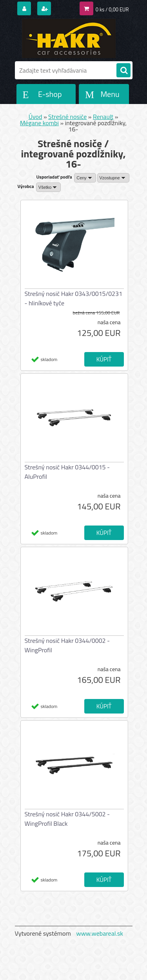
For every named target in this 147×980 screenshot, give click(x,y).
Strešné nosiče (67, 117)
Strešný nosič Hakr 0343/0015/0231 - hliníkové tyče (74, 298)
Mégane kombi (39, 123)
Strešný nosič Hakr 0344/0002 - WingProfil (67, 645)
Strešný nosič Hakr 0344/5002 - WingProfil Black (67, 819)
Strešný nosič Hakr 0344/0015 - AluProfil (67, 472)
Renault (103, 117)
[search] (123, 71)
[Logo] (69, 38)
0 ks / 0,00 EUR (112, 9)
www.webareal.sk (100, 933)
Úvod (35, 117)
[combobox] (85, 178)
